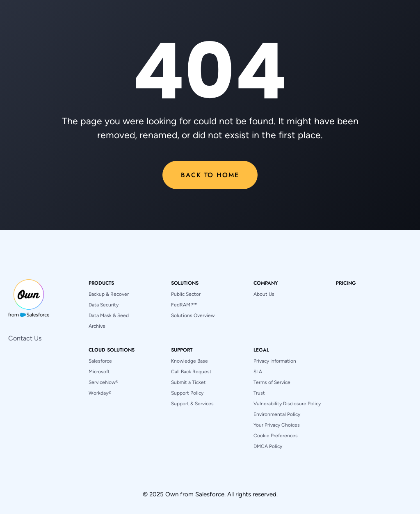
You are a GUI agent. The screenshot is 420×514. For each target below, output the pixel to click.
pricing (346, 283)
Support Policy (187, 393)
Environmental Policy (277, 414)
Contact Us (25, 338)
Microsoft (99, 372)
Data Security (104, 305)
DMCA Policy (268, 446)
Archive (97, 326)
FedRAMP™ (184, 305)
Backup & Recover (109, 294)
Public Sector (186, 294)
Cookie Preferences (276, 436)
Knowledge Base (189, 361)
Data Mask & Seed (109, 315)
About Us (264, 294)
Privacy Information (275, 361)
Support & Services (192, 404)
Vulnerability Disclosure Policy (287, 404)
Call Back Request (191, 372)
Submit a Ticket (188, 382)
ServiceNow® (103, 382)
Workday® (100, 393)
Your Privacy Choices (277, 425)
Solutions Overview (193, 315)
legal (261, 350)
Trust (259, 393)
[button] (101, 283)
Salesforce (100, 361)
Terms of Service (272, 382)
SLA (258, 372)
